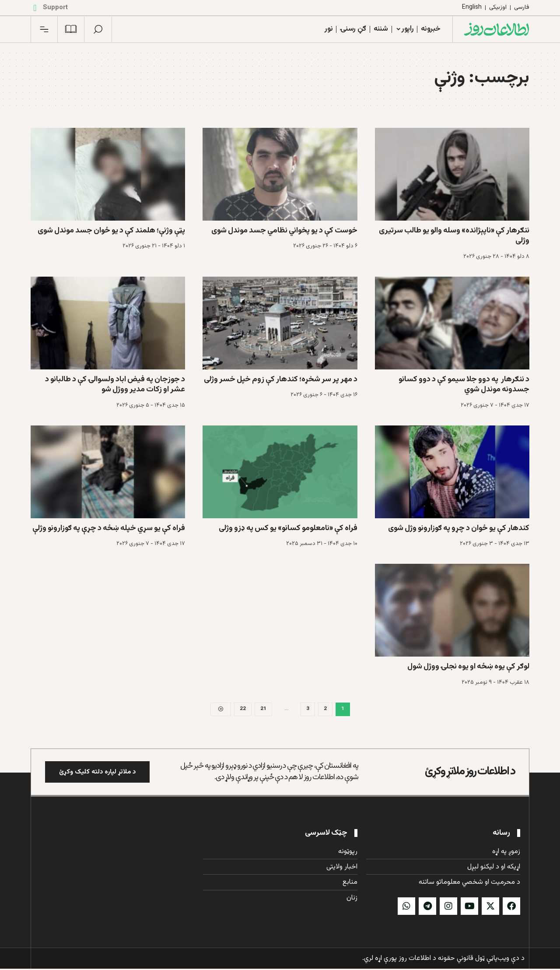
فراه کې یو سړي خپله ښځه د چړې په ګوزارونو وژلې (109, 528)
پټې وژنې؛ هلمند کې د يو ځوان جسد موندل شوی (111, 231)
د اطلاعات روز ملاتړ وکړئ (470, 773)
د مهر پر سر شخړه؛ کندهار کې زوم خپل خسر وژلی (281, 380)
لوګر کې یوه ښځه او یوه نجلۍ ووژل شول (468, 667)
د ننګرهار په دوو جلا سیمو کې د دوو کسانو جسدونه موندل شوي (464, 385)
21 (263, 710)
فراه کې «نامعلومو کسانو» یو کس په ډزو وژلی (288, 528)
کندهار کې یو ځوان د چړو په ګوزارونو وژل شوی (459, 528)
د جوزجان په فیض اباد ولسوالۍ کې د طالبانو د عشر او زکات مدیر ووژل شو (115, 385)
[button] (98, 29)
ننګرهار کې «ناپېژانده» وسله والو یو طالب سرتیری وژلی (454, 236)
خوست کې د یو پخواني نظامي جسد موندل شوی (284, 231)
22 (243, 710)
